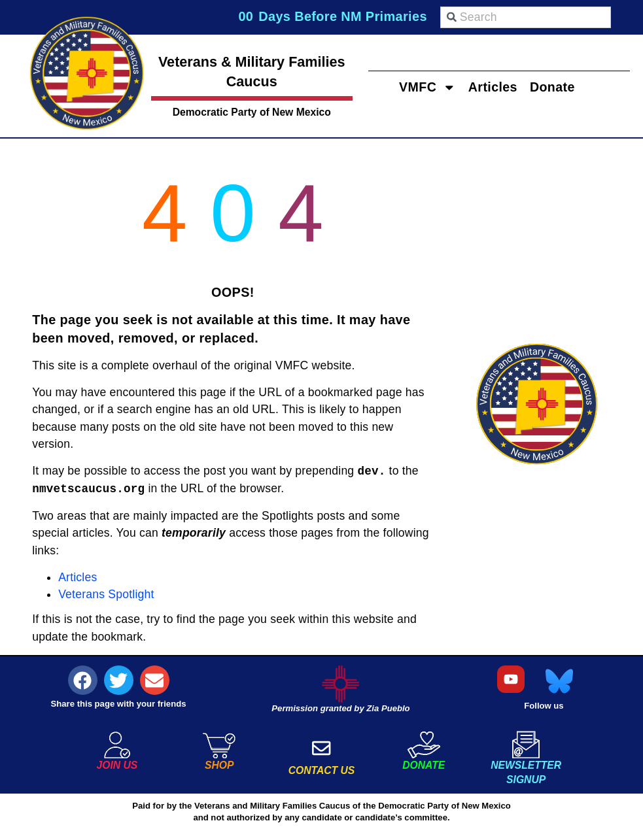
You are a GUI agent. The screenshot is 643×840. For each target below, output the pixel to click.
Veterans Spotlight (106, 594)
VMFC (426, 87)
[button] (83, 680)
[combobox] (526, 17)
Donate (554, 86)
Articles (493, 86)
